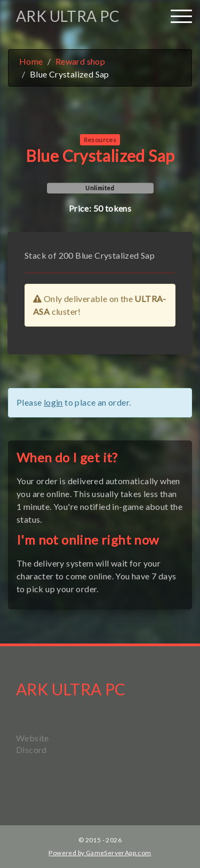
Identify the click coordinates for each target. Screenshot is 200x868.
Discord (31, 750)
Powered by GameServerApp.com (100, 853)
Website (33, 738)
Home (31, 61)
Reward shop (80, 61)
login (53, 402)
